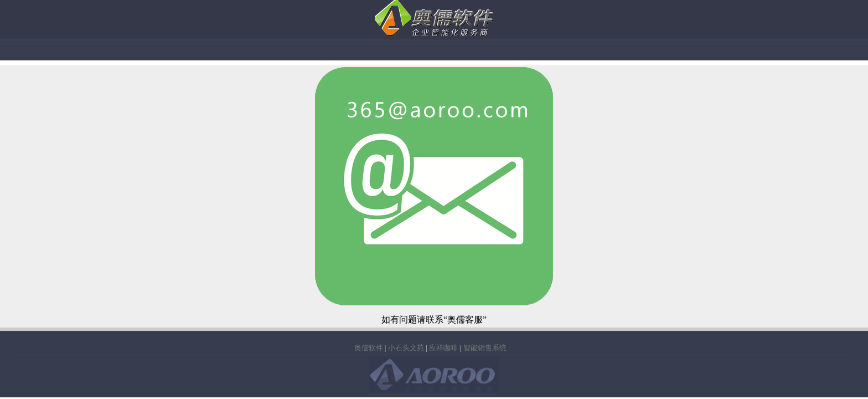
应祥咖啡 (443, 348)
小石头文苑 (406, 348)
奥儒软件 (369, 348)
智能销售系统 (485, 348)
